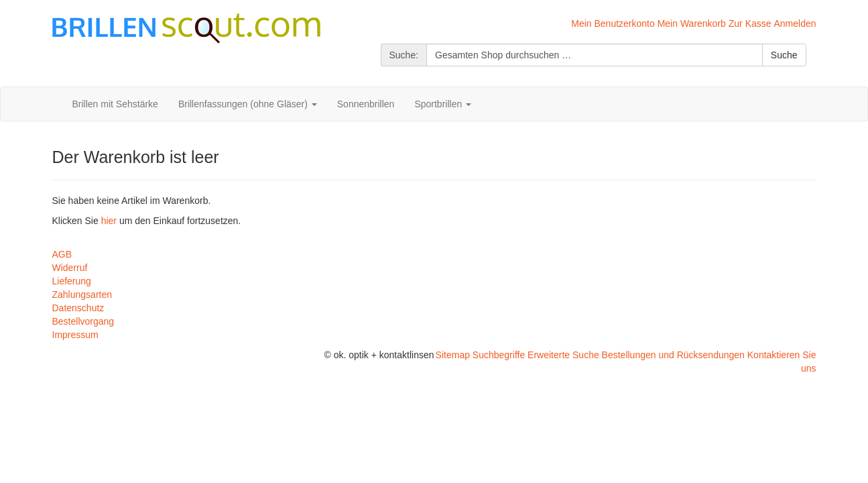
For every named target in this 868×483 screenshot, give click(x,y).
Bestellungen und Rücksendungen (673, 355)
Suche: (404, 55)
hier (109, 221)
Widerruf (70, 268)
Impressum (75, 335)
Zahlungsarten (82, 294)
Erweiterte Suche (563, 355)
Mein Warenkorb (692, 23)
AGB (62, 254)
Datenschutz (78, 308)
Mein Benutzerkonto (613, 23)
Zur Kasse (750, 23)
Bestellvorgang (83, 321)
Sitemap (453, 355)
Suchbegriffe (499, 355)
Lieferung (72, 281)
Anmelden (795, 23)
